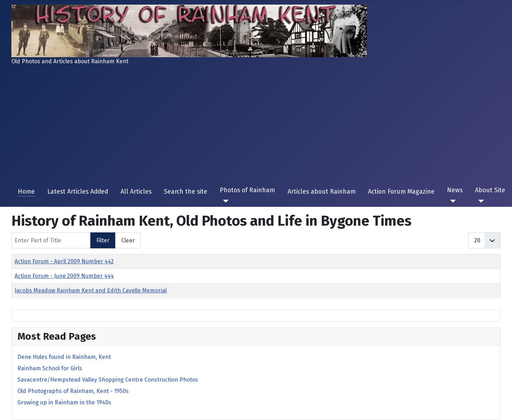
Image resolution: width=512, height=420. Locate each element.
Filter (103, 240)
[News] (451, 201)
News (455, 190)
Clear (128, 240)
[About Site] (479, 201)
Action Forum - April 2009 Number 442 (64, 261)
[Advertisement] (256, 124)
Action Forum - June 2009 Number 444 (64, 276)
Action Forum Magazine (401, 192)
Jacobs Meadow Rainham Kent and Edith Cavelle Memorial (91, 290)
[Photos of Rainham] (224, 201)
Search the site (186, 192)
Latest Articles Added (78, 192)
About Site (490, 190)
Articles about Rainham (322, 192)
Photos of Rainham (247, 190)
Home (26, 192)
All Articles (136, 192)
